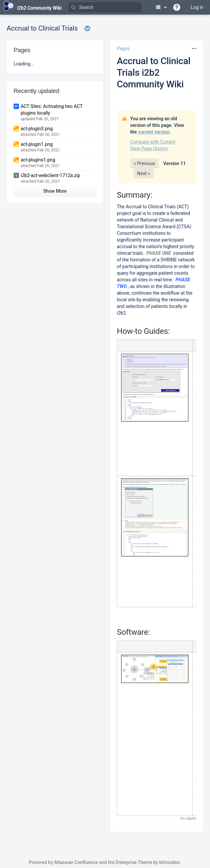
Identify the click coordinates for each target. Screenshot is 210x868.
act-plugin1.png (37, 144)
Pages (123, 48)
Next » (144, 173)
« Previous (144, 163)
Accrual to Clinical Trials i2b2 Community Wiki (154, 73)
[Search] (105, 7)
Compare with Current (153, 142)
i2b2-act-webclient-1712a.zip (50, 175)
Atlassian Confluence (76, 862)
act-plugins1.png (38, 160)
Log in (197, 7)
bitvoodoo (169, 862)
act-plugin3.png (37, 129)
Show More (55, 191)
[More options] (194, 48)
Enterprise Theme (134, 862)
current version (154, 132)
